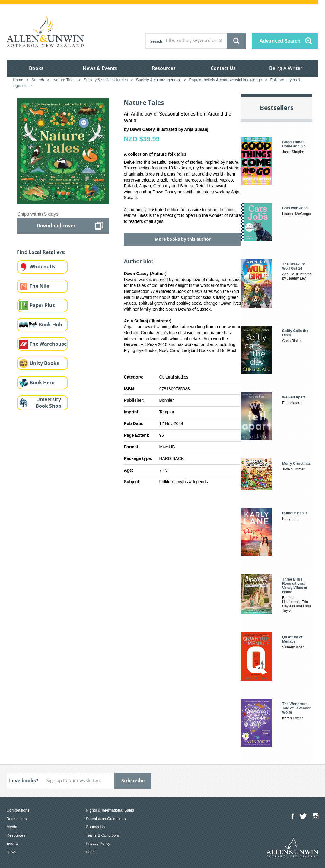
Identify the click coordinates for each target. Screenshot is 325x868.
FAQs (91, 852)
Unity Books (44, 363)
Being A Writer (286, 68)
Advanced (280, 41)
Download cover (56, 226)
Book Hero (42, 382)
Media (12, 827)
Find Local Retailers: (41, 252)
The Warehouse (48, 344)
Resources (164, 68)
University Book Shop (48, 403)
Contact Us (223, 68)
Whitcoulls (42, 267)
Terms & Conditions (103, 835)
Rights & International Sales (110, 810)
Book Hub (50, 325)
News (12, 852)
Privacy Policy (98, 843)
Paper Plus (42, 305)
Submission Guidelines (106, 819)
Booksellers (17, 819)
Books (36, 68)
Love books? (24, 781)
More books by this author (183, 239)
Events (13, 843)
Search (156, 41)
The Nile (39, 286)
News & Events (100, 68)
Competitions (18, 810)
